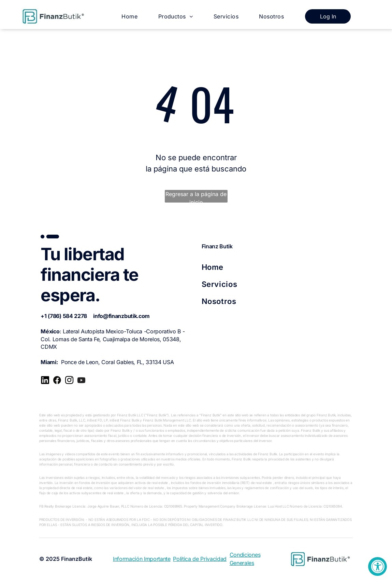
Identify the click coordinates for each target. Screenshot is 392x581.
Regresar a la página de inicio (196, 197)
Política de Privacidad (200, 559)
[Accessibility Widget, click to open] (378, 566)
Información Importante (142, 559)
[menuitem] (129, 16)
